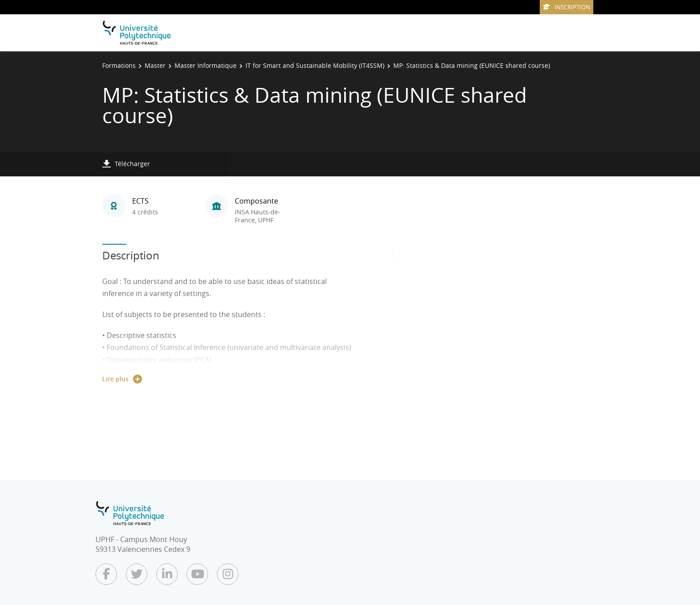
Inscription (567, 7)
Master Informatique (206, 65)
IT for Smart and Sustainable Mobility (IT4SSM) (315, 65)
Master (155, 65)
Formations (119, 65)
